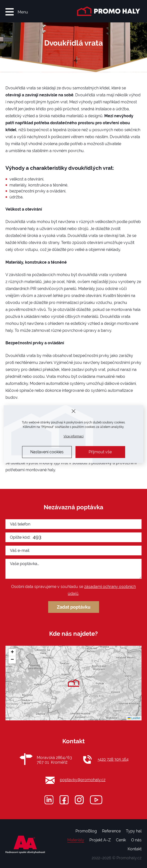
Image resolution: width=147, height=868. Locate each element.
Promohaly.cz (129, 858)
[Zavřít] (74, 411)
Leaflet (134, 718)
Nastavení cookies (47, 452)
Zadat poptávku (74, 607)
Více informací (74, 436)
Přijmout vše (100, 452)
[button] (73, 683)
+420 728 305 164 (113, 759)
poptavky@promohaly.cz (83, 780)
